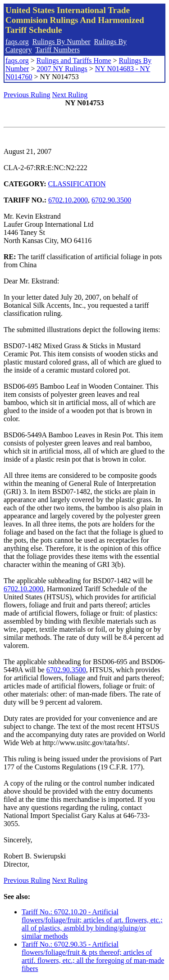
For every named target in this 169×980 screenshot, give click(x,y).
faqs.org (17, 42)
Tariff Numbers (57, 50)
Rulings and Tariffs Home (74, 61)
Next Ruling (70, 95)
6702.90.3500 (111, 200)
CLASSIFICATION (77, 184)
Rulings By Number (62, 42)
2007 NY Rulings (62, 69)
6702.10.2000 (68, 200)
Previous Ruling (27, 95)
